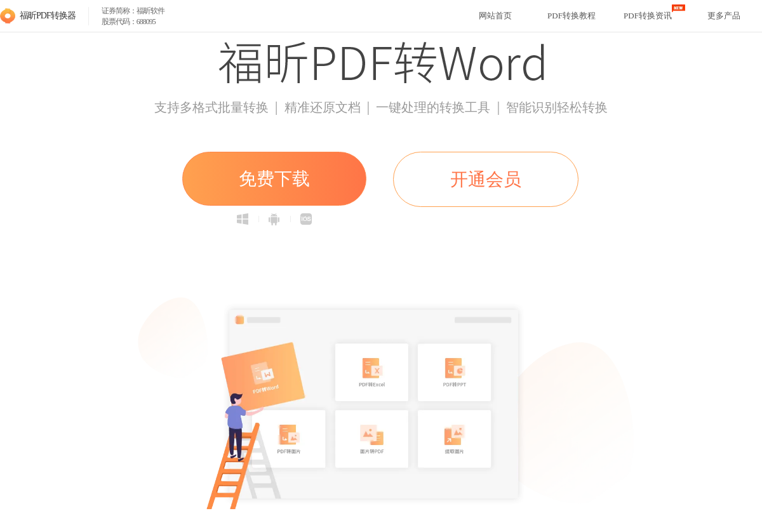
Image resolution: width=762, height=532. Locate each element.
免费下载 (274, 179)
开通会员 (486, 179)
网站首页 (495, 16)
